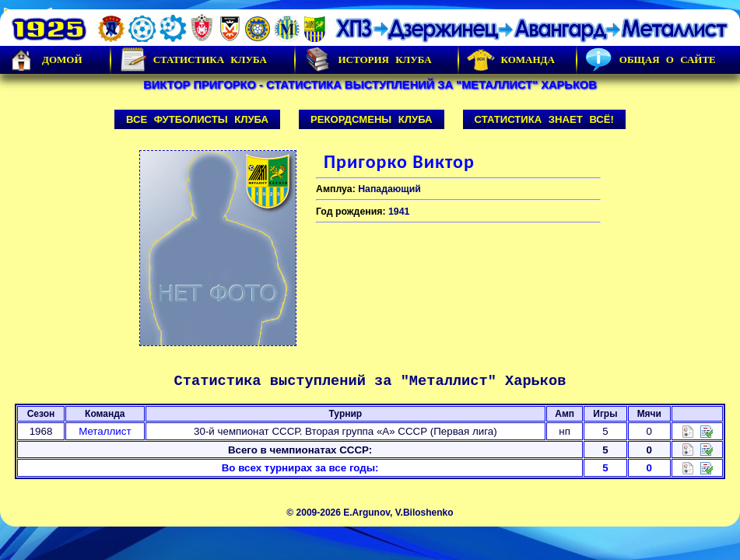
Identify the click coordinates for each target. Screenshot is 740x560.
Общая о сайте (651, 60)
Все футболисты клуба (197, 119)
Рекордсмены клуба (372, 119)
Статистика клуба (193, 60)
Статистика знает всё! (544, 119)
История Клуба (367, 60)
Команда (511, 60)
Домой (45, 60)
